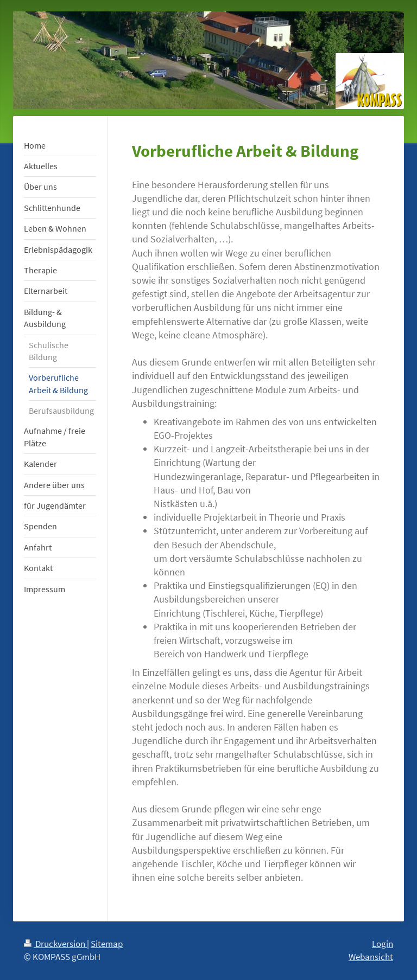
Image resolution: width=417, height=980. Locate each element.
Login (383, 944)
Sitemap (107, 944)
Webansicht (371, 957)
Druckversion (55, 944)
